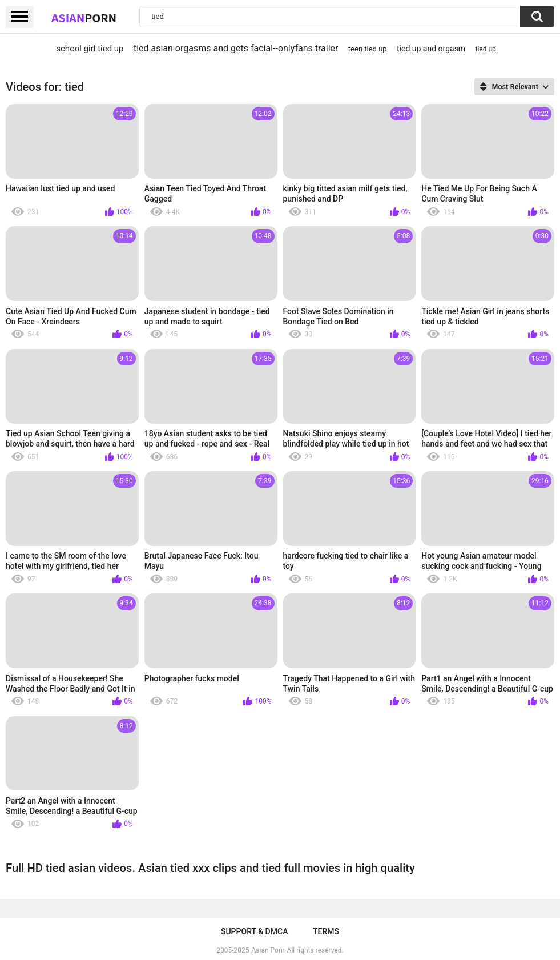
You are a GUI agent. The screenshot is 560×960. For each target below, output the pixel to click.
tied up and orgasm (431, 49)
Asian (84, 18)
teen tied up (368, 49)
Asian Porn (268, 950)
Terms (326, 931)
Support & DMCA (254, 931)
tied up (486, 49)
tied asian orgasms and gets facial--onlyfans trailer (236, 48)
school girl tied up (90, 49)
